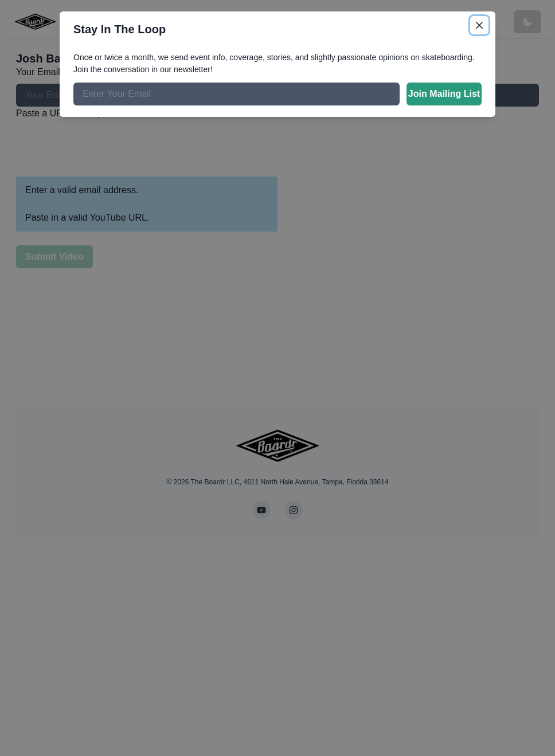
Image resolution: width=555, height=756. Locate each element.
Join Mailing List (444, 94)
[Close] (479, 25)
